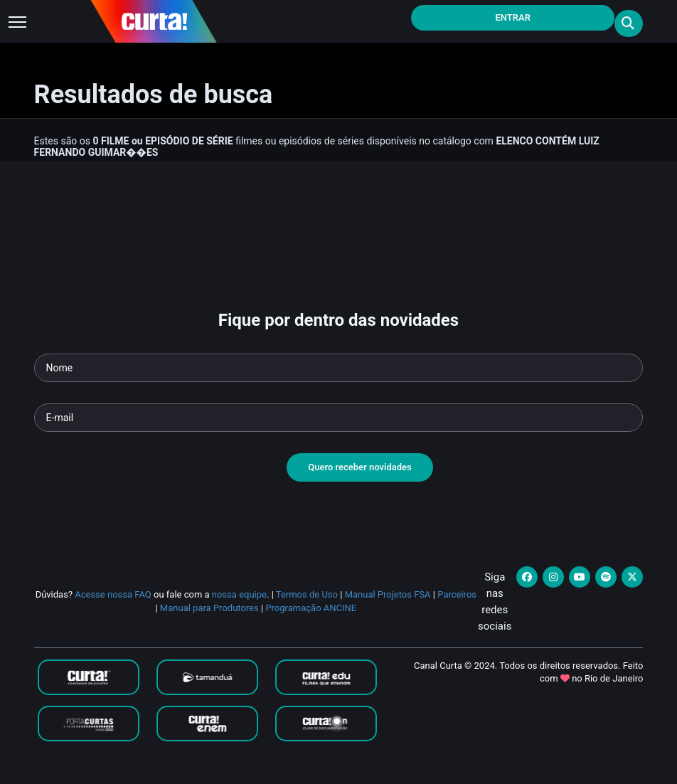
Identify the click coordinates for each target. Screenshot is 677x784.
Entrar (513, 17)
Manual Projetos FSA (388, 594)
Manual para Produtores (209, 608)
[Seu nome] (339, 368)
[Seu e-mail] (339, 418)
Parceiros (457, 594)
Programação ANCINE (311, 608)
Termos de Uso (307, 594)
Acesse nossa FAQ (113, 594)
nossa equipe (239, 594)
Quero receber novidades (360, 467)
